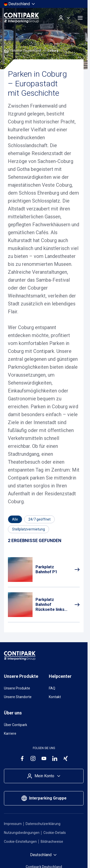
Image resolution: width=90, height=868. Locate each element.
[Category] (15, 519)
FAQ (52, 688)
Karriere (10, 733)
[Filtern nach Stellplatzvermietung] (28, 529)
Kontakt (55, 697)
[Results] (35, 541)
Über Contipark (16, 725)
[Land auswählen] (20, 4)
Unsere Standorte (18, 697)
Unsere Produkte (17, 688)
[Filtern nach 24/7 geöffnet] (39, 519)
